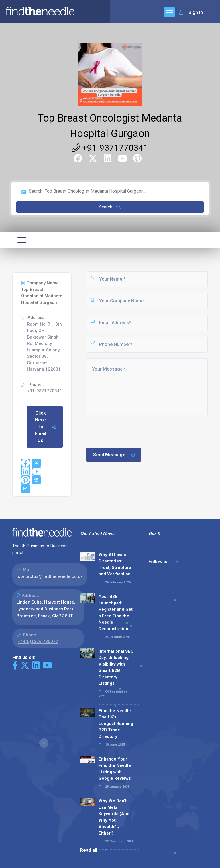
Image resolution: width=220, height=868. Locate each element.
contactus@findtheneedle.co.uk (50, 576)
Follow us (163, 562)
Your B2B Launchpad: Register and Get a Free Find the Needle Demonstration (116, 613)
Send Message (114, 455)
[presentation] (129, 431)
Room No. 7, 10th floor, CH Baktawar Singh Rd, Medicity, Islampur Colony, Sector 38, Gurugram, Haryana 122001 (44, 347)
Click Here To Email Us (46, 427)
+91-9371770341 (110, 148)
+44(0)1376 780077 (38, 642)
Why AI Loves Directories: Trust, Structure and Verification (115, 564)
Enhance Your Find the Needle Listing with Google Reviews (115, 769)
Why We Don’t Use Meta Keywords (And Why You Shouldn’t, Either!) (114, 817)
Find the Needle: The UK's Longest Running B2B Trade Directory (116, 724)
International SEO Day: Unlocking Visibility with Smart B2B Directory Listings (116, 667)
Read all (93, 850)
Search (110, 207)
